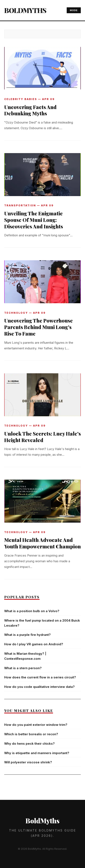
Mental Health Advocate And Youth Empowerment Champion (42, 543)
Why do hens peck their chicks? (29, 744)
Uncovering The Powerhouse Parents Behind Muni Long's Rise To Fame (39, 327)
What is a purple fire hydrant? (27, 635)
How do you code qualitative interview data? (39, 687)
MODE (74, 10)
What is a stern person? (23, 668)
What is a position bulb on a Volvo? (32, 611)
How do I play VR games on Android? (34, 644)
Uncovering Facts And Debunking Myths (30, 110)
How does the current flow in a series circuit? (40, 677)
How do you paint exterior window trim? (36, 725)
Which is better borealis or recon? (31, 734)
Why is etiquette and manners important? (37, 753)
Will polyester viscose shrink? (28, 762)
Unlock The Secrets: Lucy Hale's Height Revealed (42, 437)
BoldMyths (25, 10)
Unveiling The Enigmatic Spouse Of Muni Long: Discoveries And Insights (34, 220)
